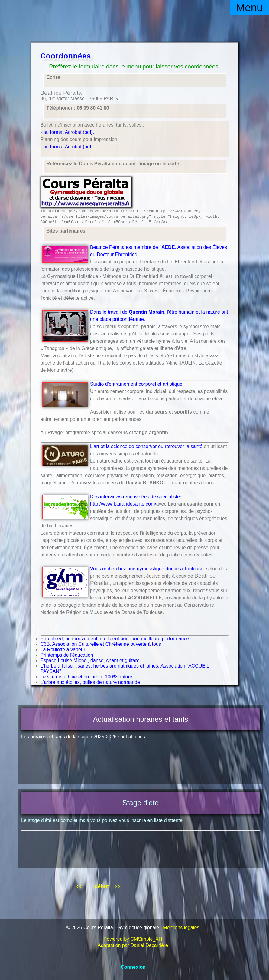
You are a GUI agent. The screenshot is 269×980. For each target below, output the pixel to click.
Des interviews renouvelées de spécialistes (136, 497)
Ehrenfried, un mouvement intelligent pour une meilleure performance (115, 639)
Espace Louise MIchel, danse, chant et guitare (90, 660)
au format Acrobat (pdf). (69, 132)
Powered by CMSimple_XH (133, 939)
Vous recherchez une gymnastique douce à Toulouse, (147, 569)
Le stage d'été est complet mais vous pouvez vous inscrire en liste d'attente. (102, 820)
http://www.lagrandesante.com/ (123, 504)
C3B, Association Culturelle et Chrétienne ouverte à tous (101, 644)
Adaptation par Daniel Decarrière (133, 945)
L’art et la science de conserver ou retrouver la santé (146, 446)
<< (78, 886)
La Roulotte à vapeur (63, 650)
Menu (249, 7)
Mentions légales (181, 927)
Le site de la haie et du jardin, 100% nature (86, 677)
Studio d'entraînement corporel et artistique (136, 384)
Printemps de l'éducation (67, 655)
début (102, 886)
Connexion (133, 967)
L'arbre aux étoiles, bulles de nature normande (90, 682)
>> (117, 886)
